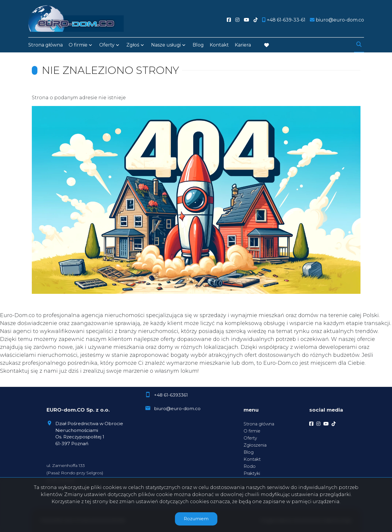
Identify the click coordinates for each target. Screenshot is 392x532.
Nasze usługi (166, 45)
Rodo (250, 466)
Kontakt (219, 45)
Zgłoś (133, 45)
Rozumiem (196, 519)
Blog (198, 45)
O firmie (78, 45)
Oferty (107, 45)
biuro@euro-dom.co (177, 408)
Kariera (243, 45)
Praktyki (252, 473)
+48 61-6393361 (171, 395)
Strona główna (46, 45)
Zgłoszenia (255, 445)
